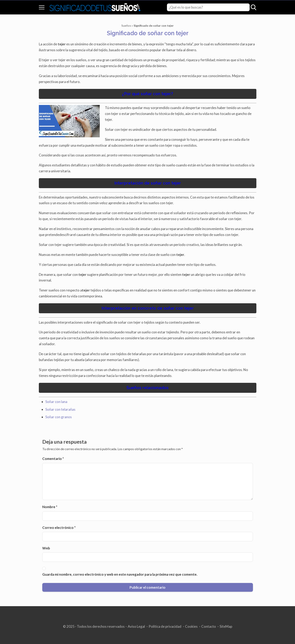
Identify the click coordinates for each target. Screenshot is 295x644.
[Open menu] (42, 7)
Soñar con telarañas (60, 409)
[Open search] (254, 7)
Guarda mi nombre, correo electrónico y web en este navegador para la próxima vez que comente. (120, 574)
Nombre (50, 507)
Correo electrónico (59, 528)
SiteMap (226, 626)
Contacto (209, 626)
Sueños (126, 26)
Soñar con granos (59, 417)
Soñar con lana (56, 402)
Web (46, 548)
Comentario (53, 459)
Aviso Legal (136, 626)
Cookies (191, 626)
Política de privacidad (165, 626)
